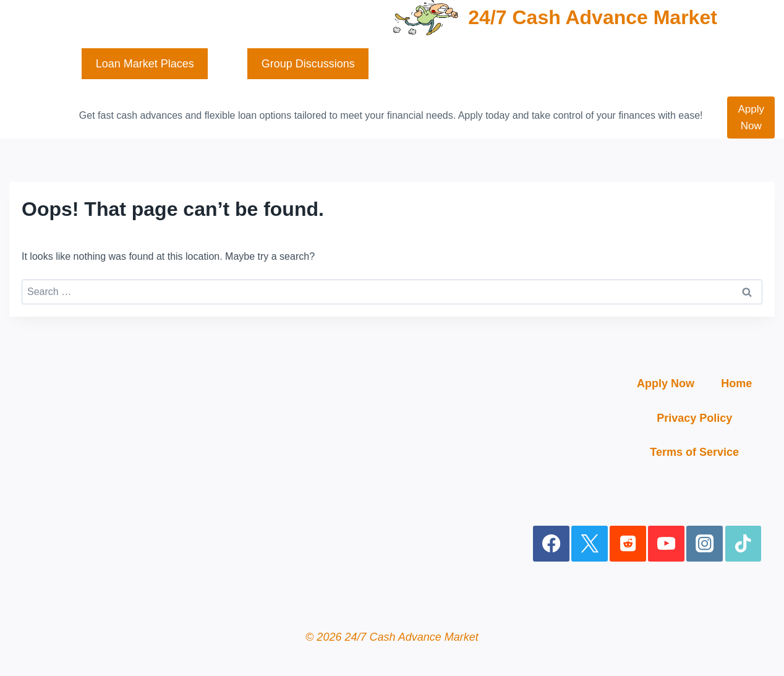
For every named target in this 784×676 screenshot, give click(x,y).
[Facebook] (551, 544)
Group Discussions (308, 64)
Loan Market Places (145, 64)
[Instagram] (705, 544)
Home (736, 383)
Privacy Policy (694, 418)
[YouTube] (666, 544)
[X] (590, 544)
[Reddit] (628, 544)
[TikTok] (744, 544)
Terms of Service (694, 452)
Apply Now (751, 118)
